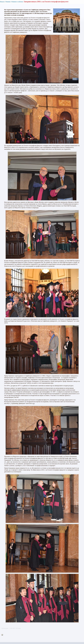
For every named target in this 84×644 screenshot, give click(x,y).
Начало (2, 2)
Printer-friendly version (3, 635)
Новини (8, 2)
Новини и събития (17, 2)
